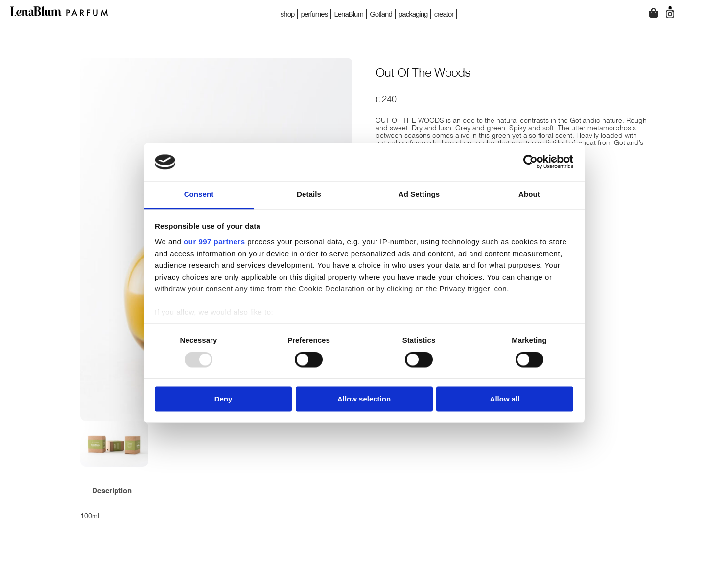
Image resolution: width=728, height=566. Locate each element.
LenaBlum (349, 14)
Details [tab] (309, 194)
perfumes (315, 14)
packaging (413, 14)
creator (444, 14)
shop (288, 14)
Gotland (381, 14)
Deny (223, 399)
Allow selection (364, 399)
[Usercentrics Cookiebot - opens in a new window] (530, 162)
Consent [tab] (199, 194)
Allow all (505, 399)
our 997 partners (214, 242)
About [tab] (529, 194)
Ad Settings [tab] (419, 194)
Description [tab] (112, 491)
